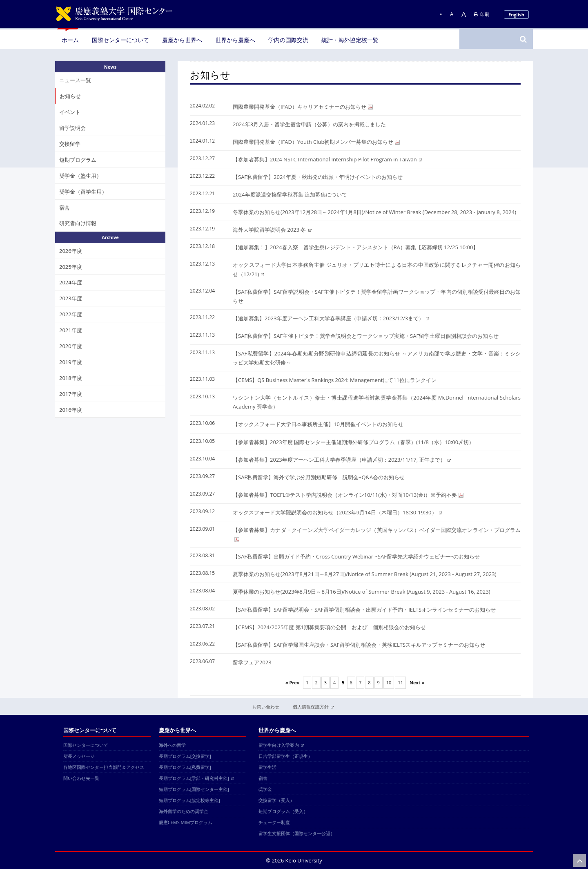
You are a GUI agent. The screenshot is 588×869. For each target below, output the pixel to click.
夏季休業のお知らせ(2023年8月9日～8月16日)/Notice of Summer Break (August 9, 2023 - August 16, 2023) (362, 592)
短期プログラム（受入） (283, 811)
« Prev (292, 682)
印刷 (482, 14)
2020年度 (71, 346)
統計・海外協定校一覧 (350, 40)
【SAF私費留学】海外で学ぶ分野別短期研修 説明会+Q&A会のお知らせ (319, 477)
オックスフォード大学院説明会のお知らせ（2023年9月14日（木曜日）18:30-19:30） (337, 512)
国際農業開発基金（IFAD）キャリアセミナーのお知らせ (303, 107)
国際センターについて (120, 40)
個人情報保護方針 (313, 707)
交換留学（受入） (276, 800)
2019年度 (71, 362)
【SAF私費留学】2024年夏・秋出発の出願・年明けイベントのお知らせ (318, 177)
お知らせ (70, 96)
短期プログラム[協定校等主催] (189, 800)
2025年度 (71, 267)
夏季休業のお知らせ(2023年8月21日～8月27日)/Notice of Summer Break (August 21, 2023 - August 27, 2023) (365, 574)
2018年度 (71, 378)
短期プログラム (78, 160)
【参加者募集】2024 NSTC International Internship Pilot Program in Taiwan (327, 159)
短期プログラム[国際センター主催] (194, 789)
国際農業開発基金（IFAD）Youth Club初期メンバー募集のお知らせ (316, 142)
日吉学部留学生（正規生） (285, 756)
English (516, 15)
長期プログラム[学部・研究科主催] (196, 778)
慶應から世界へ (182, 40)
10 (389, 682)
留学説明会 (72, 128)
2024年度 (71, 282)
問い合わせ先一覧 (81, 778)
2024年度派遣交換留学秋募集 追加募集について (290, 194)
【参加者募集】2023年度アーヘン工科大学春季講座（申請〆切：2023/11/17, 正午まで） (342, 460)
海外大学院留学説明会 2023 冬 (272, 230)
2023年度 (71, 298)
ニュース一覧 (75, 80)
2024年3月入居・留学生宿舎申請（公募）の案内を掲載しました (309, 124)
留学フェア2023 (252, 662)
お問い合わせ (266, 707)
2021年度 (71, 330)
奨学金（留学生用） (83, 192)
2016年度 (71, 410)
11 (400, 682)
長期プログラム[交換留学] (185, 756)
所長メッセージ (79, 756)
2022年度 (71, 314)
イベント (70, 112)
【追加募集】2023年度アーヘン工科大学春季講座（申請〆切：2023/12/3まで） (331, 318)
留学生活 (267, 767)
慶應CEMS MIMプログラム (186, 822)
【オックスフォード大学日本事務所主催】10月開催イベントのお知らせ (318, 424)
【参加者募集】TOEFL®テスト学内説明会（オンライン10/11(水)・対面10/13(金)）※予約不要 (348, 495)
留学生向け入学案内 (281, 745)
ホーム (70, 40)
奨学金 (265, 789)
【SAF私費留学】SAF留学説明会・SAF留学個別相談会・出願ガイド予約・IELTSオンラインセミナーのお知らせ (364, 610)
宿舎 (65, 208)
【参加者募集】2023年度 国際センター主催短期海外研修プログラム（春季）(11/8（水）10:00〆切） (353, 442)
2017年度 (71, 394)
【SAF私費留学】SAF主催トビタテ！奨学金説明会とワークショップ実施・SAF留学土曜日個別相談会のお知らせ (366, 336)
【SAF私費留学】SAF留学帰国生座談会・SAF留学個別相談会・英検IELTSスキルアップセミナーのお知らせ (359, 645)
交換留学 (70, 144)
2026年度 (71, 251)
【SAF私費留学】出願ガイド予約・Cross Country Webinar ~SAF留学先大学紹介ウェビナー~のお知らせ (356, 556)
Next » (417, 682)
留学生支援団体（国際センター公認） (297, 833)
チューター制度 (274, 822)
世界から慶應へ (235, 40)
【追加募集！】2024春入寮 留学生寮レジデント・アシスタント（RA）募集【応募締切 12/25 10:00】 (355, 247)
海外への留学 (172, 745)
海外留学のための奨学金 (184, 811)
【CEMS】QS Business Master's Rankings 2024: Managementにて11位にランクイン (335, 380)
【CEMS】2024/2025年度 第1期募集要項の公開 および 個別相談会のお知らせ (329, 627)
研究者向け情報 (78, 223)
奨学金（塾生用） (80, 176)
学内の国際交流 (288, 40)
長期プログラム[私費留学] (185, 767)
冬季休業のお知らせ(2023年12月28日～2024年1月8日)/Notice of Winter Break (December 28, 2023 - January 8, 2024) (374, 212)
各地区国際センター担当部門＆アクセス (104, 767)
